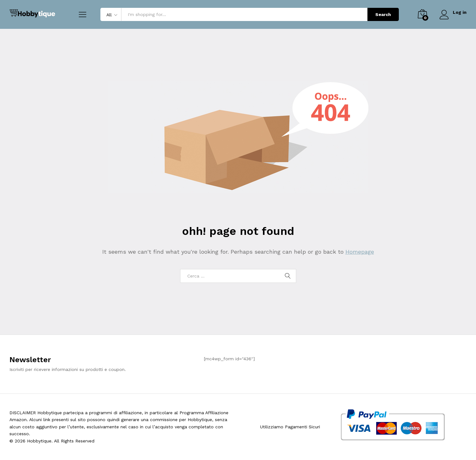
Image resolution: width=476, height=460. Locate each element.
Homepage (360, 252)
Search (383, 14)
